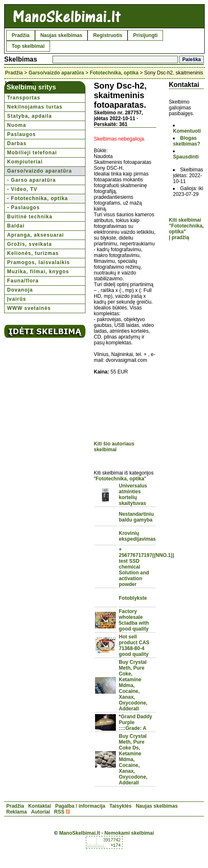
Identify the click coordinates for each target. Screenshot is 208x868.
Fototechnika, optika (114, 73)
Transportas (24, 98)
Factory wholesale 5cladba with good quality (134, 620)
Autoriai (40, 812)
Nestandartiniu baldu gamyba (136, 517)
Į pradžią (179, 237)
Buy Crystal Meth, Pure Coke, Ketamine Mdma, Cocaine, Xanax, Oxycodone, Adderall (133, 685)
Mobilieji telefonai (32, 153)
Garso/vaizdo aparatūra (56, 73)
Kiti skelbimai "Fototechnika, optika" (186, 226)
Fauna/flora (23, 281)
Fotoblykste (133, 598)
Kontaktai (40, 806)
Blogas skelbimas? (187, 141)
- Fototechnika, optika (38, 198)
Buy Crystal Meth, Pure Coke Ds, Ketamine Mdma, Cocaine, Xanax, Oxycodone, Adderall (133, 759)
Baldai (16, 226)
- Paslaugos (23, 208)
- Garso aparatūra (31, 180)
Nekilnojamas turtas (35, 107)
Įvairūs (17, 299)
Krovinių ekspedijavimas (137, 536)
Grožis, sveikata (29, 244)
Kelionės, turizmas (33, 253)
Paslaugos (21, 134)
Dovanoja (20, 290)
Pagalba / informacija (80, 806)
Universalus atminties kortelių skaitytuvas (133, 495)
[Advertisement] (125, 409)
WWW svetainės (29, 308)
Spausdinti (186, 157)
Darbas (17, 143)
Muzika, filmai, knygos (38, 272)
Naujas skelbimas (61, 35)
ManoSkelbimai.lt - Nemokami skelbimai (107, 833)
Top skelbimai (28, 46)
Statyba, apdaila (29, 116)
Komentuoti (187, 131)
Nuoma (17, 125)
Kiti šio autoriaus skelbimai (114, 447)
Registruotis (108, 35)
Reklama (16, 812)
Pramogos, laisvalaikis (39, 262)
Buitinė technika (30, 217)
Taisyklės (120, 806)
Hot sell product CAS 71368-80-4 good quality (134, 645)
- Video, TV (22, 189)
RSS (59, 812)
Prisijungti (145, 35)
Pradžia (21, 35)
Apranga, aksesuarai (35, 235)
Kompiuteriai (25, 162)
